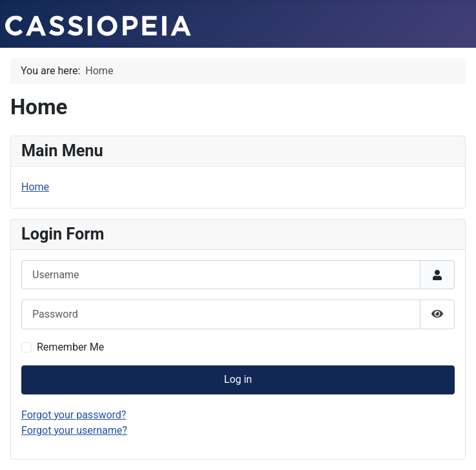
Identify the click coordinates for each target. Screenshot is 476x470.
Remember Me (70, 347)
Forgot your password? (74, 415)
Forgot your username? (74, 430)
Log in (238, 379)
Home (35, 187)
